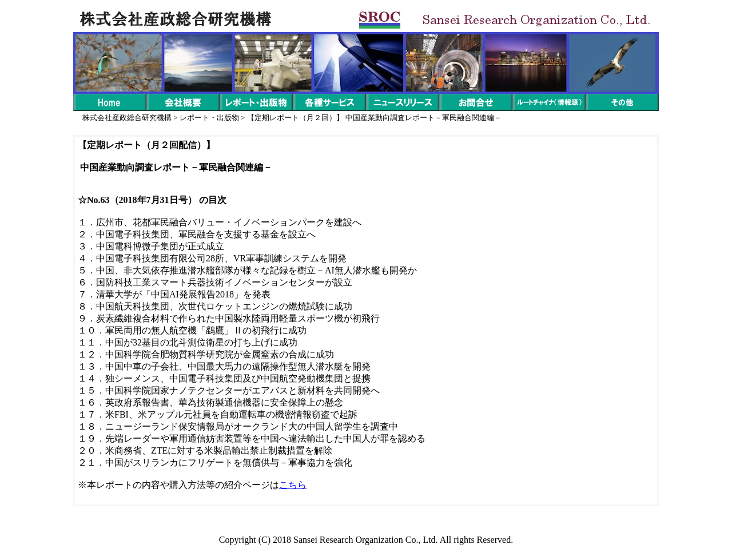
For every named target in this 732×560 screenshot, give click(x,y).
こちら (293, 485)
